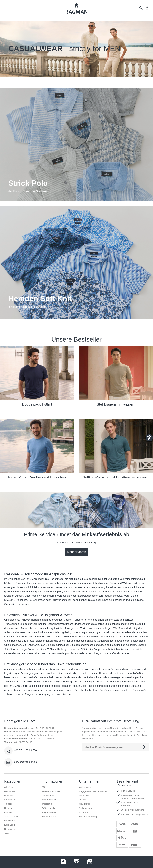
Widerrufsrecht (49, 800)
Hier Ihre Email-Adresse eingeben (104, 747)
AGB (44, 787)
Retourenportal (49, 816)
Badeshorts (10, 821)
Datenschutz (48, 795)
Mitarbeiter (84, 795)
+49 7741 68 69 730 (25, 750)
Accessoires (91, 653)
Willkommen (85, 787)
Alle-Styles (9, 787)
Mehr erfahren (76, 552)
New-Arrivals (10, 791)
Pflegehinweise (49, 812)
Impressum (47, 804)
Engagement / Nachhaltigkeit (93, 791)
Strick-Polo (9, 800)
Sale (6, 833)
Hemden (133, 637)
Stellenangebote (87, 808)
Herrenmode (56, 579)
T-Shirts (8, 804)
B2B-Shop (84, 812)
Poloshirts (14, 620)
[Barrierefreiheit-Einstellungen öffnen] (149, 438)
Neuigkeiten (85, 804)
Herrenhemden (39, 620)
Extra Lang (9, 825)
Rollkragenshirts (66, 649)
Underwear (10, 829)
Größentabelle (48, 808)
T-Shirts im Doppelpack (94, 649)
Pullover (25, 620)
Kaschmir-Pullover (14, 637)
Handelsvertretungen (89, 816)
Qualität (83, 800)
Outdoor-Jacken (63, 620)
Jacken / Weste (12, 816)
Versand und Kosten (51, 791)
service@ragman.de (25, 762)
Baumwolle (93, 637)
